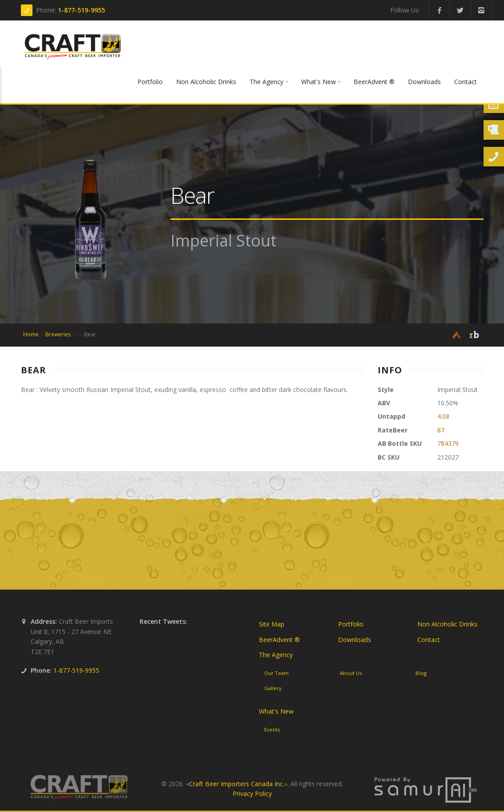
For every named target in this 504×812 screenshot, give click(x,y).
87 (441, 430)
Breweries (58, 334)
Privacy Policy (252, 794)
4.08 (443, 416)
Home (31, 334)
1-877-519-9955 (81, 10)
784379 (448, 443)
